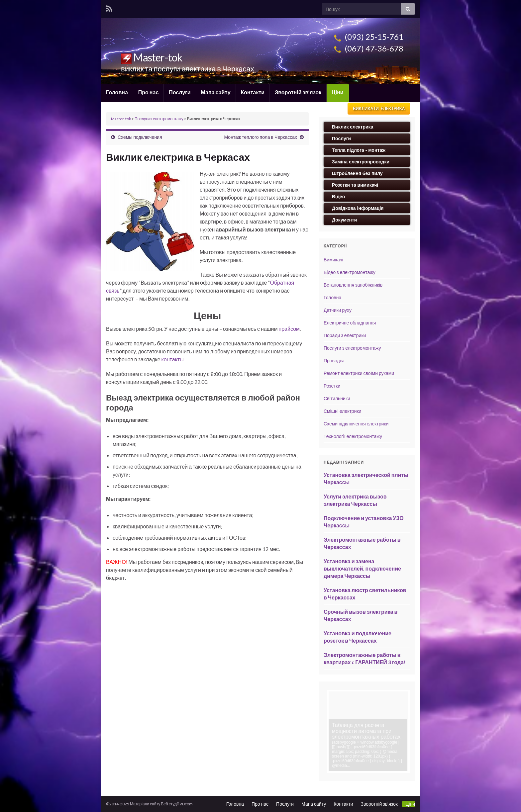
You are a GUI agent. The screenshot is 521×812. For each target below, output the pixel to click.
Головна (117, 92)
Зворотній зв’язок (298, 92)
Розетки (332, 386)
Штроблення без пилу (357, 173)
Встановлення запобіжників (353, 285)
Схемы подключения (140, 137)
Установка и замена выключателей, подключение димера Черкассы (362, 568)
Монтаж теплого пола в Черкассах (261, 137)
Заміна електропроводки (361, 162)
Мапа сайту (216, 92)
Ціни (338, 92)
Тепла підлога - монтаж (359, 150)
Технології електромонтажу (353, 436)
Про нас (149, 92)
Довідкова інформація (358, 208)
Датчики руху (338, 310)
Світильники (337, 398)
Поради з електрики (345, 335)
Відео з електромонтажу (350, 272)
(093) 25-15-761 (368, 37)
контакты (173, 359)
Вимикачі (333, 260)
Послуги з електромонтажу (352, 348)
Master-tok (152, 57)
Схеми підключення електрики (356, 424)
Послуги (180, 92)
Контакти (253, 92)
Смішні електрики (342, 411)
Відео (338, 197)
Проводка (334, 361)
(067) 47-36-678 (368, 48)
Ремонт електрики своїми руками (359, 373)
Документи (344, 220)
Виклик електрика (353, 127)
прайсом (289, 329)
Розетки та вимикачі (355, 185)
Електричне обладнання (350, 323)
